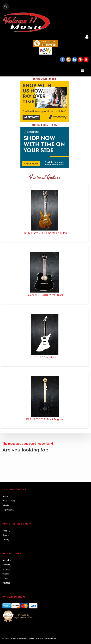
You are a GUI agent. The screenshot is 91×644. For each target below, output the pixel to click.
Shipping (6, 531)
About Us (6, 560)
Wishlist (6, 505)
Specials (6, 565)
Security (6, 540)
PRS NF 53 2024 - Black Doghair (45, 419)
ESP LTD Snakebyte (45, 357)
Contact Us (7, 496)
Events (5, 578)
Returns (6, 535)
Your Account (8, 510)
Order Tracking (9, 501)
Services (6, 574)
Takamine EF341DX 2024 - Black (45, 295)
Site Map (6, 583)
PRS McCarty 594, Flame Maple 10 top (45, 233)
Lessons (6, 569)
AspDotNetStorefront (47, 638)
